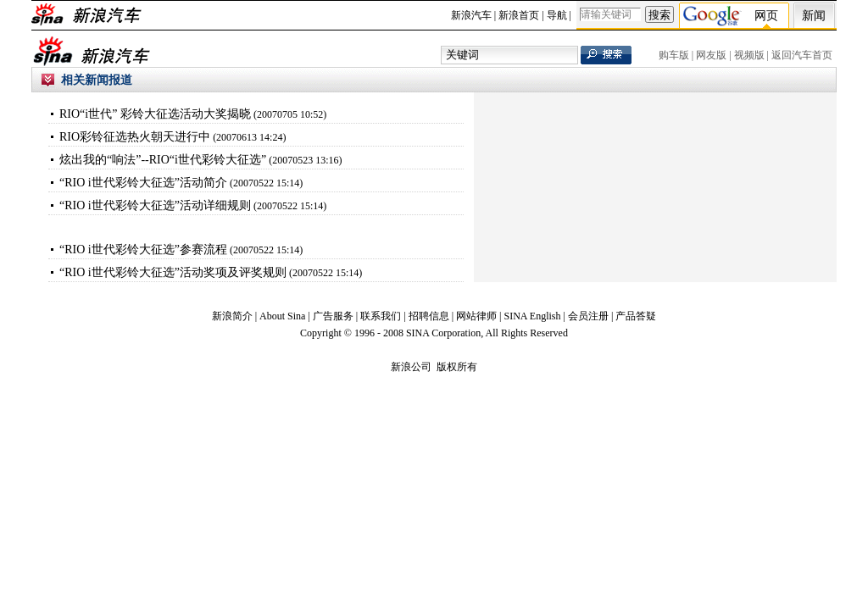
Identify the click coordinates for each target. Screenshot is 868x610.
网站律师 (476, 316)
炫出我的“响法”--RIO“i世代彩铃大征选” (163, 160)
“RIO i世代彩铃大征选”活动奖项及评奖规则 (173, 272)
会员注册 (588, 316)
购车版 (674, 55)
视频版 (749, 55)
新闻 (814, 16)
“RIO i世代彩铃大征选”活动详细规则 (155, 205)
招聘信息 (429, 316)
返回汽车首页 (802, 55)
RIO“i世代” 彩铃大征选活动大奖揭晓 (155, 114)
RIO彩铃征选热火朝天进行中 (135, 137)
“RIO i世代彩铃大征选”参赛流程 (143, 250)
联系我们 (381, 316)
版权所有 (457, 367)
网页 (766, 16)
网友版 (711, 55)
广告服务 (333, 316)
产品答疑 (636, 316)
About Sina (282, 316)
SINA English (532, 316)
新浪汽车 (471, 15)
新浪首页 (519, 15)
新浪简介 (232, 316)
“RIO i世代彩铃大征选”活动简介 (143, 183)
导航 (557, 15)
